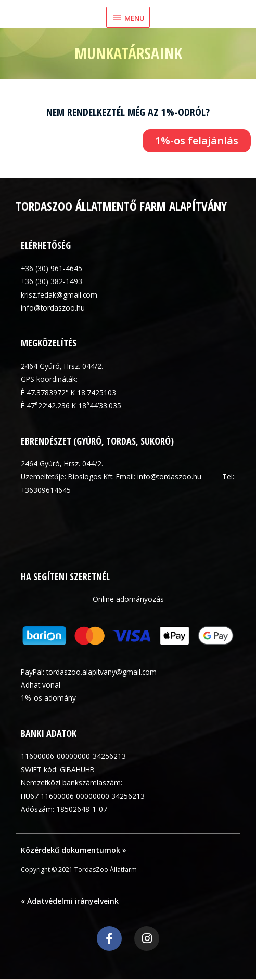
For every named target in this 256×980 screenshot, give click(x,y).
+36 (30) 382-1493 (52, 281)
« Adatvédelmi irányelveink (70, 901)
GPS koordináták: (49, 379)
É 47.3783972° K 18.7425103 (68, 392)
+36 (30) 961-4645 (52, 268)
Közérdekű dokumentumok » (74, 850)
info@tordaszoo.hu (53, 308)
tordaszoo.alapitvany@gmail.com (101, 672)
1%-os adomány (48, 698)
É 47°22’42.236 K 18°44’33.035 (71, 405)
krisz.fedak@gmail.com (59, 295)
